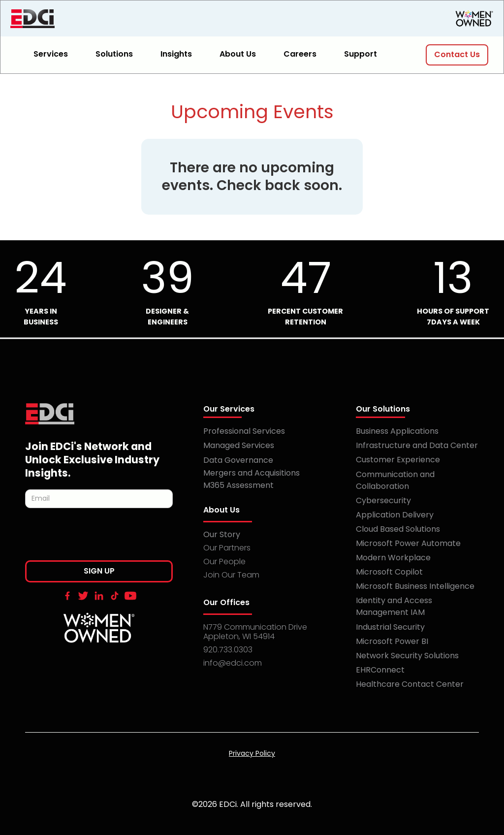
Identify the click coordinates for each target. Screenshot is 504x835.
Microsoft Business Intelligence (415, 586)
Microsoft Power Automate (408, 543)
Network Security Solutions (407, 656)
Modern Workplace (393, 558)
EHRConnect (380, 670)
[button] (57, 55)
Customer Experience (398, 460)
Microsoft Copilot (389, 572)
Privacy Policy (252, 753)
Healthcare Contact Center (410, 684)
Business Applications (397, 431)
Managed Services (239, 445)
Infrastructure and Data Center (417, 445)
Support (361, 54)
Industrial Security (390, 627)
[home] (84, 19)
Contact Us (457, 54)
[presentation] (100, 537)
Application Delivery (395, 515)
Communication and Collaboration (395, 480)
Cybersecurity (383, 500)
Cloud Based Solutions (398, 529)
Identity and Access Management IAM (394, 606)
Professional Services (244, 431)
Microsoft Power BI (392, 641)
